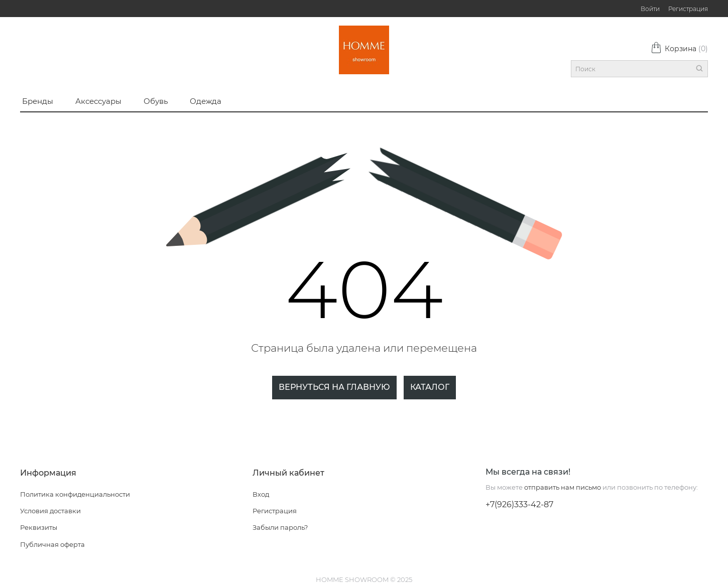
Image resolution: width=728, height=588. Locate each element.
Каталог (430, 387)
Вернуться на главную (334, 387)
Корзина (679, 49)
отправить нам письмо (563, 487)
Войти (650, 9)
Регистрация (688, 9)
